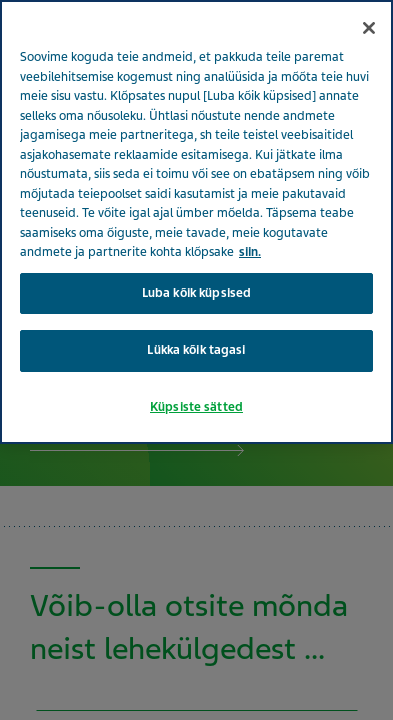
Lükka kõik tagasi (196, 350)
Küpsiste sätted (196, 407)
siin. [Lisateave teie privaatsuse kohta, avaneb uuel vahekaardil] (250, 252)
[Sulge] (369, 28)
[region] (196, 222)
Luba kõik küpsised (196, 293)
